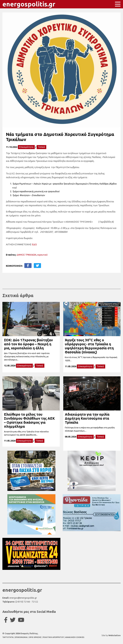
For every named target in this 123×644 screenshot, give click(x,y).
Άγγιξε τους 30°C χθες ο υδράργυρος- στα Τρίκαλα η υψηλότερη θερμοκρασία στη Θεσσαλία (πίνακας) (89, 346)
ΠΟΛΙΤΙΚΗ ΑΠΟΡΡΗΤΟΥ (53, 637)
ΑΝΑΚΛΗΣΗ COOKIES (75, 637)
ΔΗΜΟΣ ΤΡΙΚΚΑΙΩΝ (27, 255)
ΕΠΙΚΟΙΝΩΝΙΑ (21, 637)
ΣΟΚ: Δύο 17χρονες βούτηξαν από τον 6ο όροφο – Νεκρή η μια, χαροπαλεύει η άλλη (28, 344)
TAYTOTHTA (8, 637)
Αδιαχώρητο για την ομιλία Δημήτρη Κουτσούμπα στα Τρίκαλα (87, 418)
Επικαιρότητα (26, 147)
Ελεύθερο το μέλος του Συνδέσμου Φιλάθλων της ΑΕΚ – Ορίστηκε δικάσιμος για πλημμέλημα (29, 420)
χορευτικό (42, 255)
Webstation (115, 635)
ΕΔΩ (34, 244)
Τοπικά (41, 147)
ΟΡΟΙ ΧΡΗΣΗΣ (35, 637)
